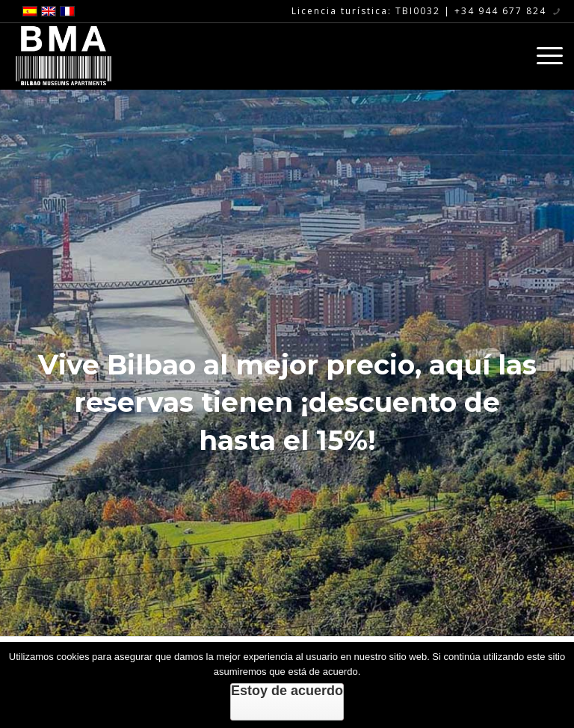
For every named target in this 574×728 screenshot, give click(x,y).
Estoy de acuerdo (287, 691)
